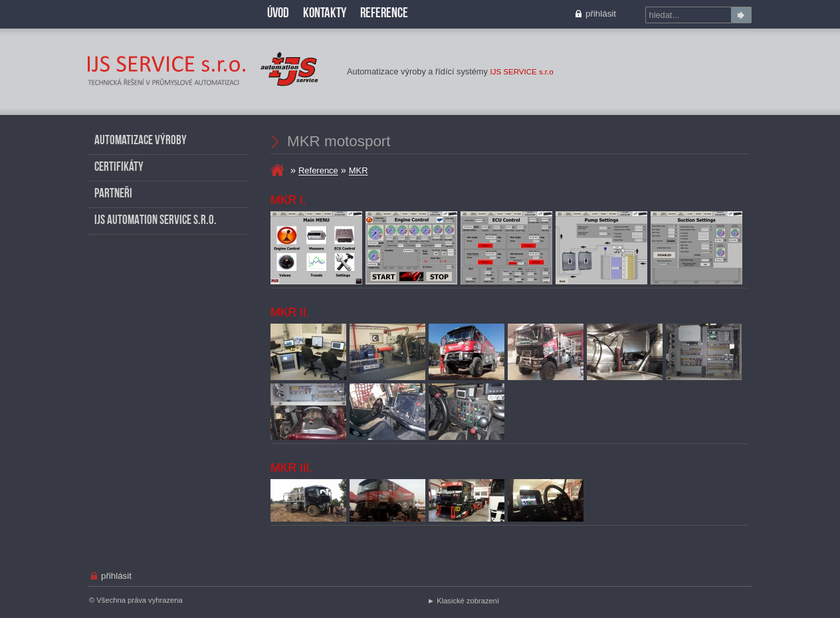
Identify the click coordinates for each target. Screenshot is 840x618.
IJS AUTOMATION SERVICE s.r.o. (156, 221)
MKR (94, 44)
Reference (318, 171)
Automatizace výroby (141, 141)
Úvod (278, 14)
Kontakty (325, 14)
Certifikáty (119, 168)
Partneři (113, 194)
